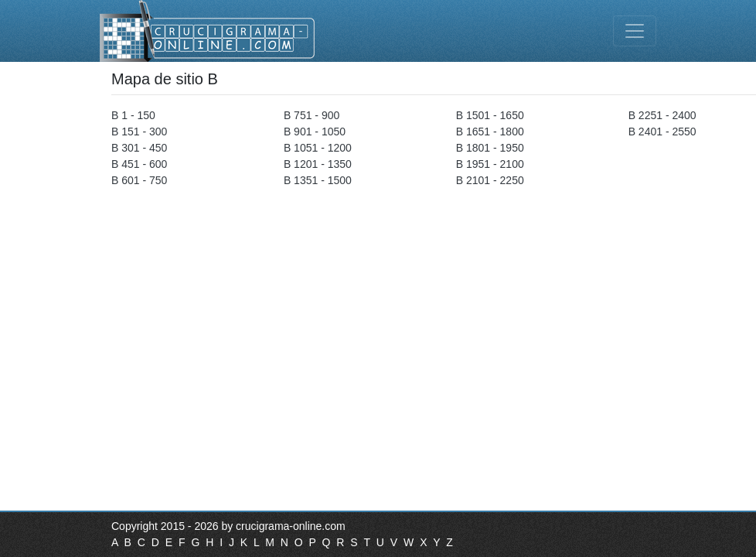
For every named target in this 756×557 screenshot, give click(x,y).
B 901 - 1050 (315, 132)
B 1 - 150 (133, 115)
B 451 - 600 (139, 164)
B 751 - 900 (312, 115)
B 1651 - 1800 (490, 132)
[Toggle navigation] (635, 31)
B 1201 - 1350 (318, 164)
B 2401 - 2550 (662, 132)
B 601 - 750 (139, 180)
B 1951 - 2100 (490, 164)
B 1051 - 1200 (318, 148)
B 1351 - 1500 (318, 180)
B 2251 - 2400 (662, 115)
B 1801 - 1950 (490, 148)
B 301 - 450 (139, 148)
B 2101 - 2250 (490, 180)
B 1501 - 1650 (490, 115)
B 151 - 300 (139, 132)
